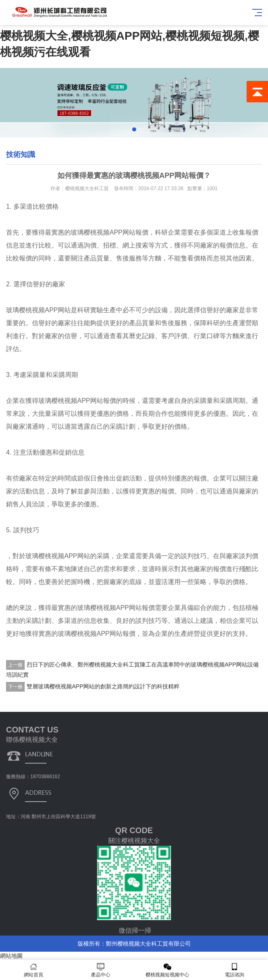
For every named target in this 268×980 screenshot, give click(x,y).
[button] (134, 129)
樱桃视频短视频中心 (168, 970)
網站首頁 (34, 970)
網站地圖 (11, 956)
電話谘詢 (234, 970)
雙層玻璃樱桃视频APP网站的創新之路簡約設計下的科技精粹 (103, 686)
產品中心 (101, 970)
